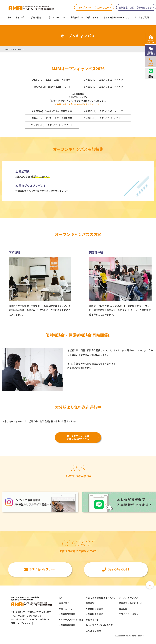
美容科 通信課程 (95, 614)
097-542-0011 (116, 569)
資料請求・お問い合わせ (131, 603)
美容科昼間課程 (68, 614)
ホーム (7, 49)
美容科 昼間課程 (95, 609)
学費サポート (92, 17)
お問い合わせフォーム (40, 569)
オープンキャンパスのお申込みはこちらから (78, 437)
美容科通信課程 (68, 625)
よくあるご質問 (142, 17)
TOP (61, 598)
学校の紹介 (36, 17)
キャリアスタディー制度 (72, 620)
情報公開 (123, 609)
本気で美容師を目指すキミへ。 (101, 598)
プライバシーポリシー (130, 614)
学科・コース (55, 17)
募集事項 (75, 17)
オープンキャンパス (17, 17)
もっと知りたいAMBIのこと (116, 17)
